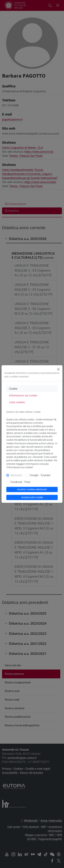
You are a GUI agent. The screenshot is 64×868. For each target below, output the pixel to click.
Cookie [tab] (13, 389)
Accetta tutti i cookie (32, 497)
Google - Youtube (40, 475)
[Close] (58, 369)
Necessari (16, 475)
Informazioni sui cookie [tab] (23, 395)
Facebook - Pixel (20, 482)
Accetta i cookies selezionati (32, 489)
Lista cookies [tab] (17, 402)
